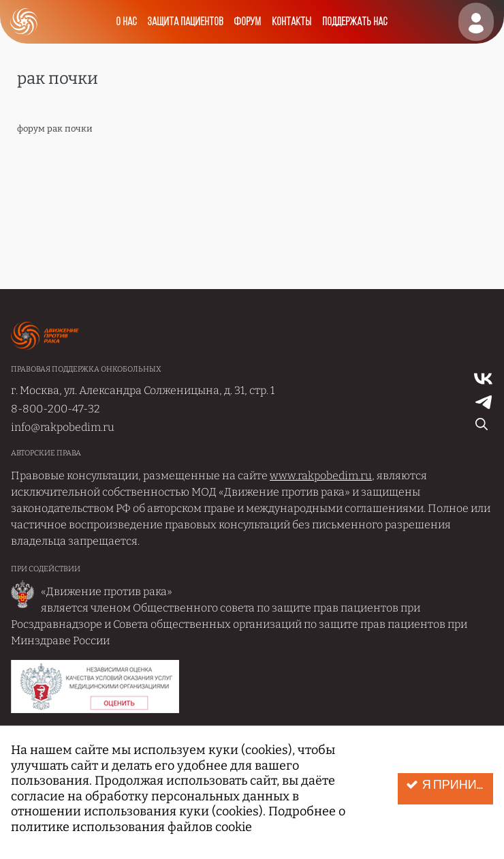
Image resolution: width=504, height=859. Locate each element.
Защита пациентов (185, 22)
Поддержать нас (355, 22)
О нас (126, 22)
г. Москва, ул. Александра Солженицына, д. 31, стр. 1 (143, 390)
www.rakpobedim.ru (321, 476)
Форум (247, 22)
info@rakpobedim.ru (63, 427)
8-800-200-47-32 (56, 409)
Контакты (292, 22)
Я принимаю (450, 785)
